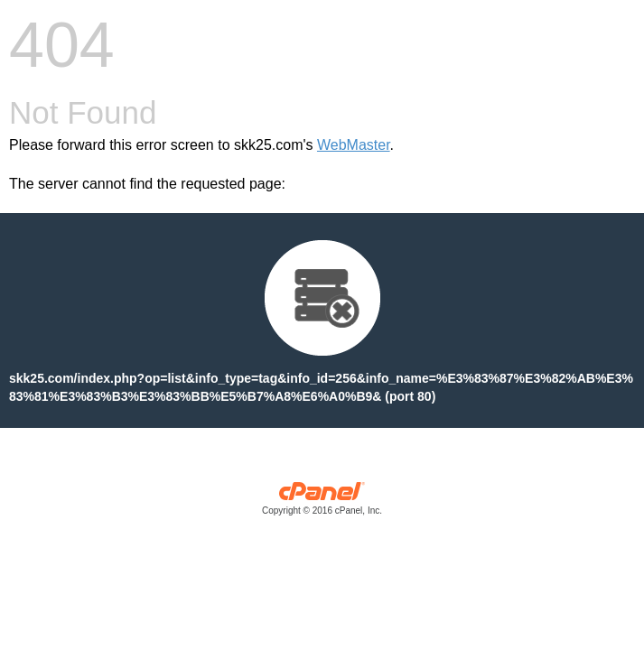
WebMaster (354, 145)
